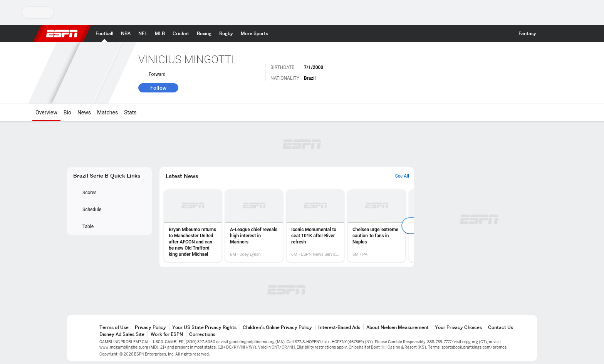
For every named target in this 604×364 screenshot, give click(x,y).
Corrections (202, 334)
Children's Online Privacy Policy (277, 327)
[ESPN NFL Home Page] (143, 34)
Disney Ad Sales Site (122, 334)
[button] (547, 34)
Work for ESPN (167, 334)
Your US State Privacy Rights (204, 327)
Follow (158, 88)
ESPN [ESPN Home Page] (62, 34)
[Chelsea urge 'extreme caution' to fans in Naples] (377, 226)
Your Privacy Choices (458, 327)
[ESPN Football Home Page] (104, 34)
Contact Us (501, 327)
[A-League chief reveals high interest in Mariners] (254, 226)
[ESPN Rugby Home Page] (226, 34)
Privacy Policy (150, 327)
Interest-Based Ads (339, 327)
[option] (193, 226)
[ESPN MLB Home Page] (160, 34)
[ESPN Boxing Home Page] (204, 34)
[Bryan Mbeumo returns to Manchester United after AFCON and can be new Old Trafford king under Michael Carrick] (193, 226)
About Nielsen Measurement (398, 327)
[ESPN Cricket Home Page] (181, 34)
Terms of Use (114, 327)
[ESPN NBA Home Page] (126, 34)
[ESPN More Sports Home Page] (254, 34)
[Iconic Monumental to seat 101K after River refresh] (315, 226)
